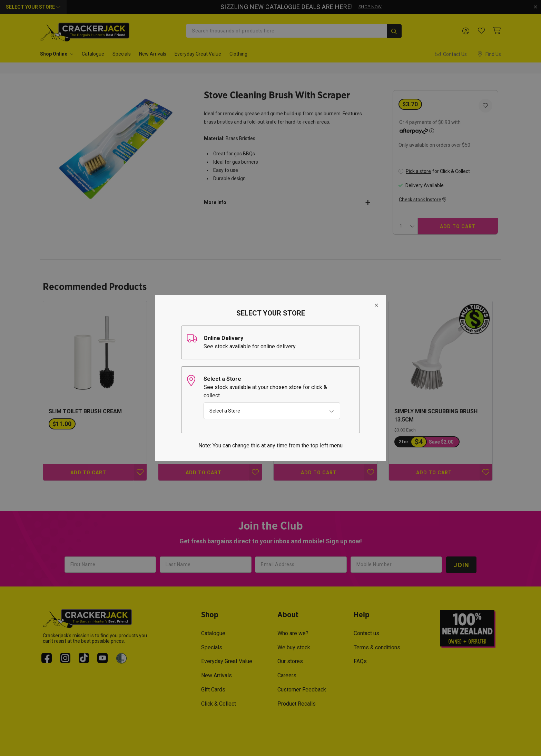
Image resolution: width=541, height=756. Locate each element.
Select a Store (225, 411)
